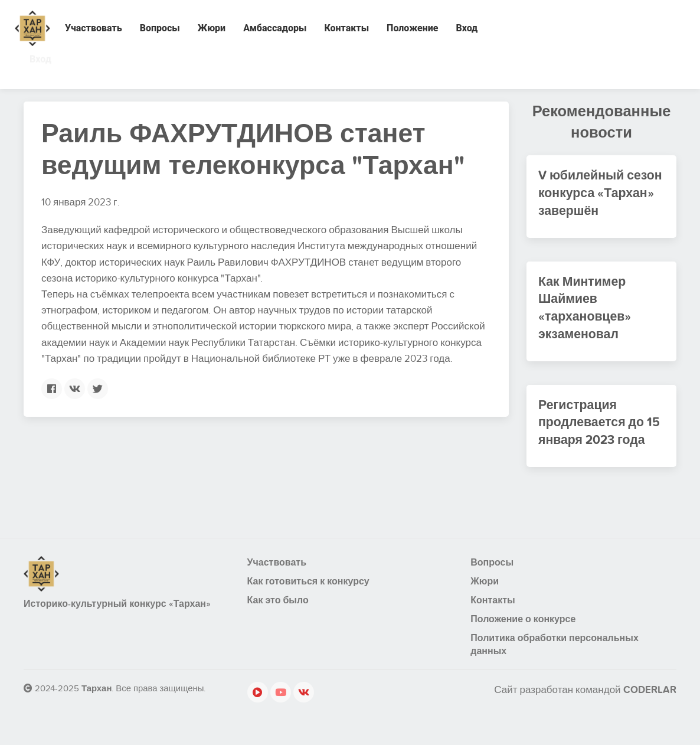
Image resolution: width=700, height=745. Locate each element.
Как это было (278, 612)
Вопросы (160, 28)
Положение (412, 28)
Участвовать (94, 28)
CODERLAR (650, 702)
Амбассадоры (275, 28)
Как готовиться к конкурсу (308, 593)
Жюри (212, 28)
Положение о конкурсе (523, 630)
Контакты (346, 28)
